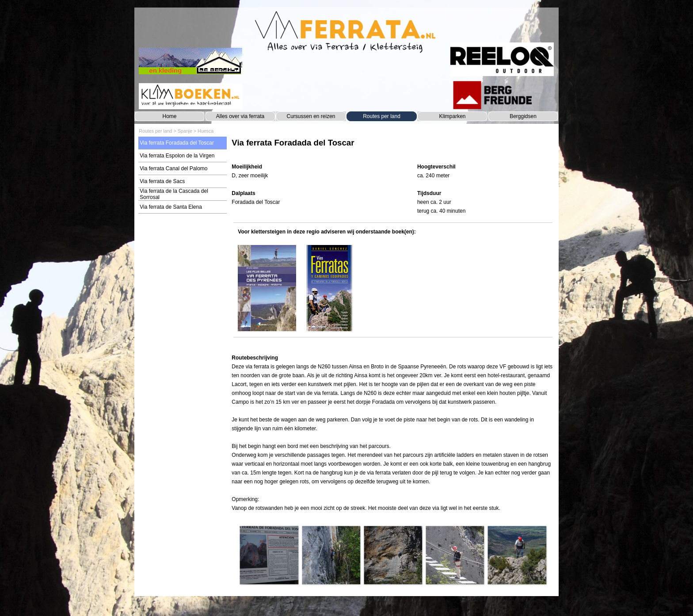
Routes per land (382, 116)
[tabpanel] (393, 147)
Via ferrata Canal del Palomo (173, 168)
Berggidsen (523, 116)
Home (169, 116)
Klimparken (452, 116)
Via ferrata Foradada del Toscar (177, 143)
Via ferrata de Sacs (162, 181)
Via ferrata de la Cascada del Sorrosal (174, 194)
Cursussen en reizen (311, 116)
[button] (269, 555)
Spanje (185, 131)
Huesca (206, 131)
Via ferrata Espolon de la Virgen (177, 156)
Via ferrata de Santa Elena (171, 207)
